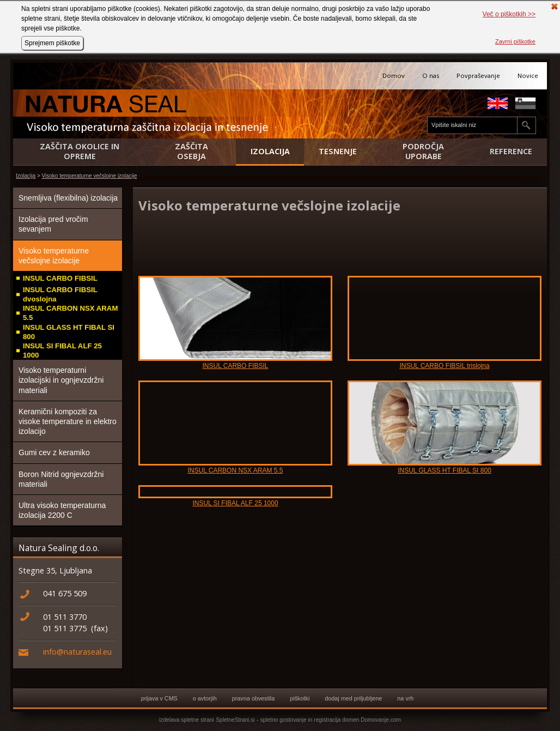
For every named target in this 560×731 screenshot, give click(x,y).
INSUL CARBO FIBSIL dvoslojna (60, 294)
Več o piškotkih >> (509, 14)
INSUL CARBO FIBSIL (60, 278)
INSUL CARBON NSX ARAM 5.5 (70, 313)
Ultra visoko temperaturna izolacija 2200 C (62, 510)
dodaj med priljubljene (353, 698)
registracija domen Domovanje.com (357, 720)
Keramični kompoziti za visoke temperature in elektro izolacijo (68, 421)
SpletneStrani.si (235, 720)
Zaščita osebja (191, 152)
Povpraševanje (478, 75)
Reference (511, 152)
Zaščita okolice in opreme (80, 152)
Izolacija (270, 152)
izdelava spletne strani (187, 720)
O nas (431, 75)
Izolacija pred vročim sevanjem (53, 224)
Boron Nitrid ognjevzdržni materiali (61, 479)
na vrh (405, 698)
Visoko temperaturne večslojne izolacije (90, 176)
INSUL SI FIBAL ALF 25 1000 (62, 351)
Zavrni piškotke (515, 41)
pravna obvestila (254, 698)
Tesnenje (338, 152)
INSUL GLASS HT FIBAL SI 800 (69, 332)
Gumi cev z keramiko (54, 452)
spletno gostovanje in (287, 720)
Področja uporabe (423, 152)
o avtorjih (205, 698)
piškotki (300, 698)
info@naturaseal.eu (77, 652)
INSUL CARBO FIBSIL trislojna (444, 366)
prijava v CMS (159, 698)
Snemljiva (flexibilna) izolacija (68, 198)
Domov (394, 75)
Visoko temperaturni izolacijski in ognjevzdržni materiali (61, 380)
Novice (528, 75)
